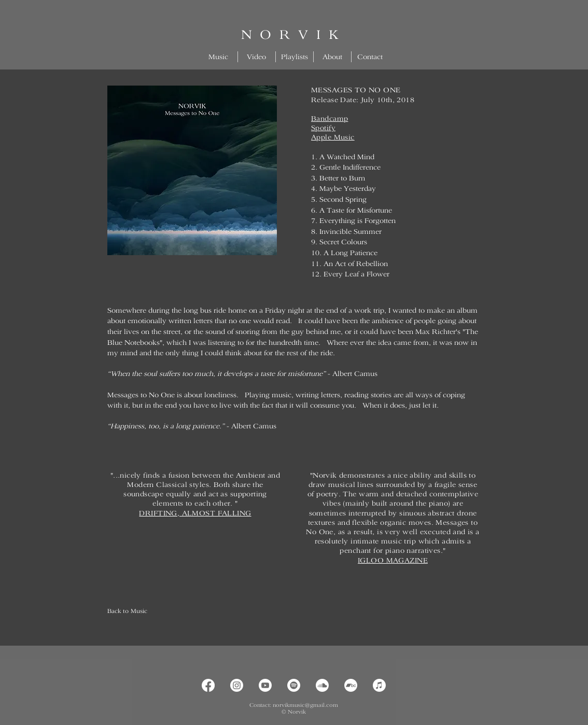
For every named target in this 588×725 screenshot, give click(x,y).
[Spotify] (294, 685)
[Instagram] (237, 685)
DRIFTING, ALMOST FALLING (195, 513)
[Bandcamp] (351, 685)
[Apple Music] (379, 685)
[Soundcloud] (322, 685)
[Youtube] (265, 685)
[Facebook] (208, 685)
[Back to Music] (144, 611)
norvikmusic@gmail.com (305, 705)
